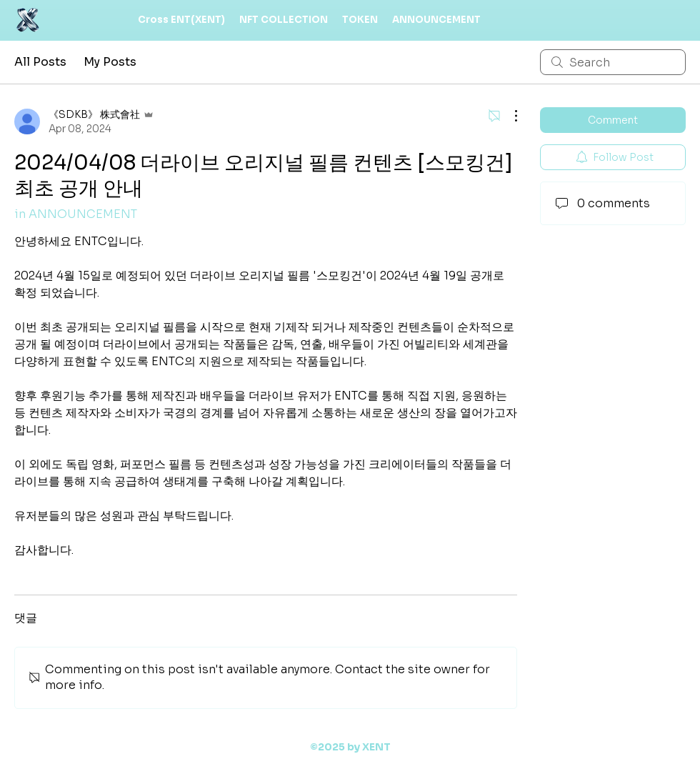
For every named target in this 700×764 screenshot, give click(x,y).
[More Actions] (509, 116)
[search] (613, 62)
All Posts (40, 62)
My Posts (110, 62)
